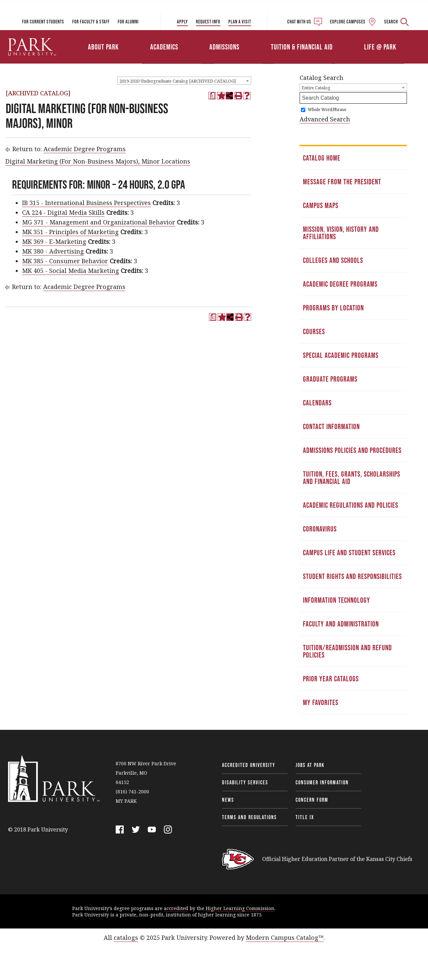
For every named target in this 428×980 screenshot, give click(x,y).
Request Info (208, 22)
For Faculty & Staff (91, 22)
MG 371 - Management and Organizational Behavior (99, 222)
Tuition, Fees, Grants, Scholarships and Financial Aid (352, 478)
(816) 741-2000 (132, 792)
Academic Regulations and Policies (351, 505)
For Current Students (43, 22)
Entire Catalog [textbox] (316, 88)
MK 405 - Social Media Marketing (71, 271)
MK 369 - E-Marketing (54, 241)
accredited (176, 908)
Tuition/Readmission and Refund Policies (347, 651)
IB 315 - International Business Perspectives (86, 203)
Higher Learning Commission (240, 908)
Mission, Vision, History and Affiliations (341, 233)
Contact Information (331, 426)
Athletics (350, 38)
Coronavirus (320, 529)
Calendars (317, 403)
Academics (164, 47)
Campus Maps (321, 205)
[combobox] (184, 81)
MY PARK (126, 801)
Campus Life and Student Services (349, 553)
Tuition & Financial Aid (302, 47)
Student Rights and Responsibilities (352, 576)
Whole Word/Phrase (327, 110)
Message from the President (342, 182)
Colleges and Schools (333, 260)
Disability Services (245, 782)
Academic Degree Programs (85, 149)
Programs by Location (333, 308)
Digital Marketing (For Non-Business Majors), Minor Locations (98, 161)
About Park (103, 47)
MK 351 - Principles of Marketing (70, 232)
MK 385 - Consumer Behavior (65, 261)
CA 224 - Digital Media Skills (63, 212)
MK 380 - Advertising (53, 251)
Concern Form (312, 800)
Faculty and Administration (341, 624)
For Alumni (128, 22)
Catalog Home (322, 158)
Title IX (305, 817)
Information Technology (337, 600)
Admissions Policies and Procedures (352, 450)
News (228, 800)
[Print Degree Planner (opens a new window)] (212, 96)
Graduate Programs (330, 379)
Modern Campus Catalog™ (285, 938)
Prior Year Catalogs (331, 679)
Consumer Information (322, 782)
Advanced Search (325, 119)
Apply (182, 22)
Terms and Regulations (249, 817)
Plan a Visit (240, 22)
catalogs (126, 938)
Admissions (224, 47)
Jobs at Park (310, 765)
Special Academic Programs (341, 355)
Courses (314, 331)
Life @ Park (380, 47)
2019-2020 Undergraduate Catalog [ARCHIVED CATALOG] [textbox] (178, 81)
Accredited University (249, 765)
